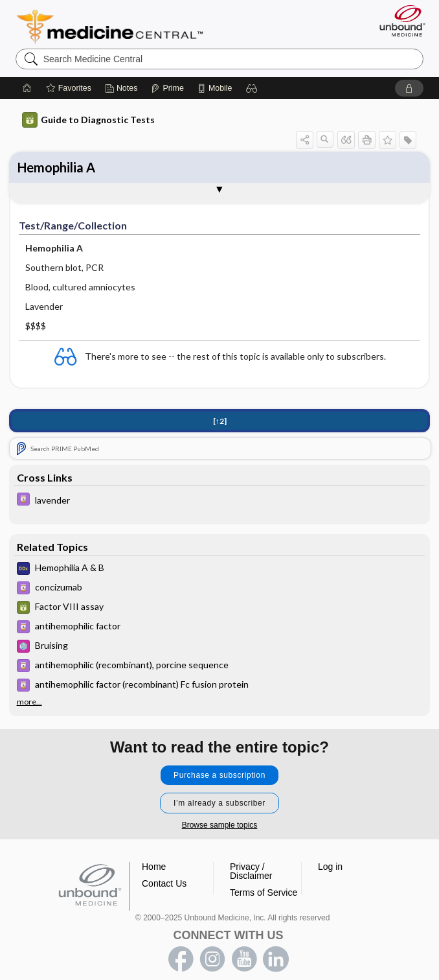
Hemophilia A (56, 167)
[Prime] (167, 88)
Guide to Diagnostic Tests (88, 120)
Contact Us (164, 883)
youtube (244, 959)
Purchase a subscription (219, 775)
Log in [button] (330, 867)
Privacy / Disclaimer (251, 871)
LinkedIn (276, 959)
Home (154, 867)
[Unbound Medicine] (398, 21)
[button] (252, 88)
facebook (181, 959)
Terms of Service (264, 892)
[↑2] (220, 421)
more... (29, 702)
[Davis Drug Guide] (220, 501)
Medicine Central (118, 27)
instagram (212, 959)
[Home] (27, 88)
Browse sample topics (220, 825)
